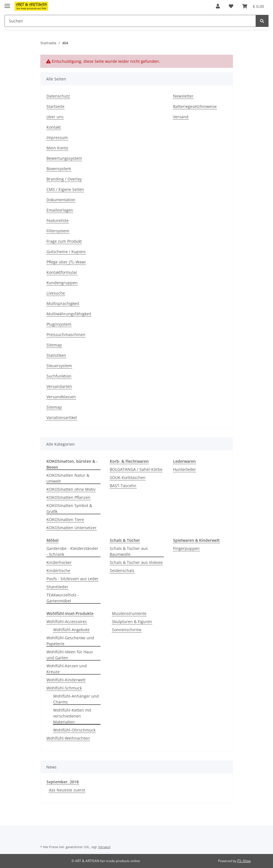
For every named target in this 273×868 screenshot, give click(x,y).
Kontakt (54, 127)
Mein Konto (57, 148)
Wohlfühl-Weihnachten (68, 738)
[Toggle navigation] (7, 4)
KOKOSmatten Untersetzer (72, 528)
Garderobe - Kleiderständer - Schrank (72, 551)
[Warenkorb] (253, 6)
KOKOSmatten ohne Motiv (71, 489)
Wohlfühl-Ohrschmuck (74, 730)
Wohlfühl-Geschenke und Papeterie (70, 641)
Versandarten (59, 386)
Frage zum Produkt (64, 241)
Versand (181, 117)
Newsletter (183, 96)
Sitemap (54, 345)
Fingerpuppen (186, 548)
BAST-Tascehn (123, 486)
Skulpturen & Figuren (132, 622)
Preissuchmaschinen (66, 335)
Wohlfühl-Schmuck (64, 688)
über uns (55, 117)
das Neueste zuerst (67, 790)
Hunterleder (185, 469)
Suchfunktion (59, 376)
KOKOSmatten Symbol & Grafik (69, 508)
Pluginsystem (59, 324)
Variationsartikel (62, 417)
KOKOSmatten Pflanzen (68, 497)
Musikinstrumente (129, 613)
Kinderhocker (59, 562)
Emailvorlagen (60, 210)
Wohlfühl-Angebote (71, 630)
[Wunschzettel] (231, 6)
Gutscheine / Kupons (66, 252)
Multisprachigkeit (63, 303)
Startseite (55, 106)
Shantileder (57, 587)
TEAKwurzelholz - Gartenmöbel (63, 598)
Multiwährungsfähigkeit (69, 314)
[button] (218, 6)
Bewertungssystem (64, 158)
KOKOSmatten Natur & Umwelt (68, 478)
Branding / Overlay (64, 179)
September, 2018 (63, 782)
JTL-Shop (244, 861)
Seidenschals (122, 570)
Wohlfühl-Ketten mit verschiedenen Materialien (72, 716)
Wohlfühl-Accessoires (67, 622)
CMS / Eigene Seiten (65, 189)
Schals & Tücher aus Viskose (136, 562)
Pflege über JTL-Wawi (66, 262)
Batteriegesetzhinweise (195, 106)
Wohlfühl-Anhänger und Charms (76, 699)
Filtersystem (58, 231)
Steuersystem (59, 366)
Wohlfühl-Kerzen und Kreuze (67, 669)
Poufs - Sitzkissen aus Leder (73, 579)
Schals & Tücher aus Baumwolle (129, 551)
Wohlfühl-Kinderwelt (66, 680)
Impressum (57, 137)
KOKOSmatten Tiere (65, 519)
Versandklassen (61, 397)
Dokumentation (61, 200)
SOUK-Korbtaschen (128, 477)
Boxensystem (59, 169)
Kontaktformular (62, 272)
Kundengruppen (62, 283)
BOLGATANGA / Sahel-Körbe (136, 469)
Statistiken (56, 355)
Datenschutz (58, 96)
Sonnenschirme (127, 630)
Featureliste (58, 220)
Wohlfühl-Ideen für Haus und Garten (70, 655)
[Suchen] (130, 21)
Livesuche (56, 293)
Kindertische (58, 570)
